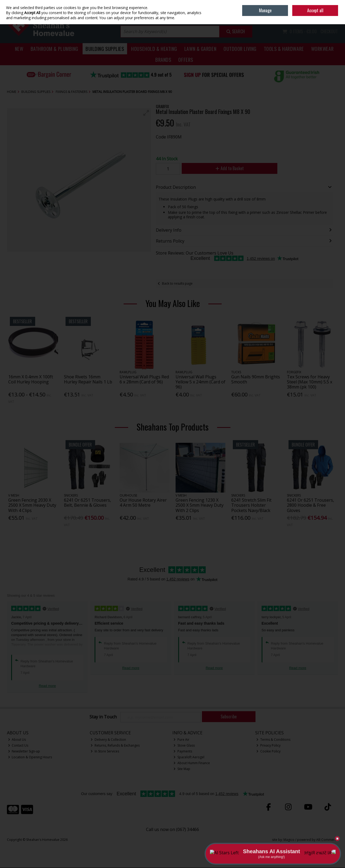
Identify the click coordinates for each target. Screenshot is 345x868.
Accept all (315, 10)
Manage (265, 10)
